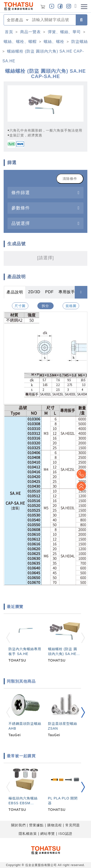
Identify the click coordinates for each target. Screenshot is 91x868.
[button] (83, 713)
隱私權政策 (28, 834)
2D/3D (34, 292)
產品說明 (15, 292)
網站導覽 (48, 834)
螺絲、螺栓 (54, 42)
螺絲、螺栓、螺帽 (20, 42)
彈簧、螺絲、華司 (64, 32)
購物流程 (55, 825)
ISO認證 (65, 834)
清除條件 (70, 179)
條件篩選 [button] (21, 193)
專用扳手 (67, 292)
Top (81, 486)
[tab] (45, 193)
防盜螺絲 (80, 42)
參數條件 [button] (21, 208)
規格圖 (71, 306)
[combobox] (52, 20)
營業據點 (36, 825)
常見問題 (73, 825)
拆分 (45, 306)
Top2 (81, 474)
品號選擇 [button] (21, 223)
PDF (49, 292)
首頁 (9, 32)
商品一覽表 (30, 32)
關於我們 (18, 825)
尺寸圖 (20, 306)
